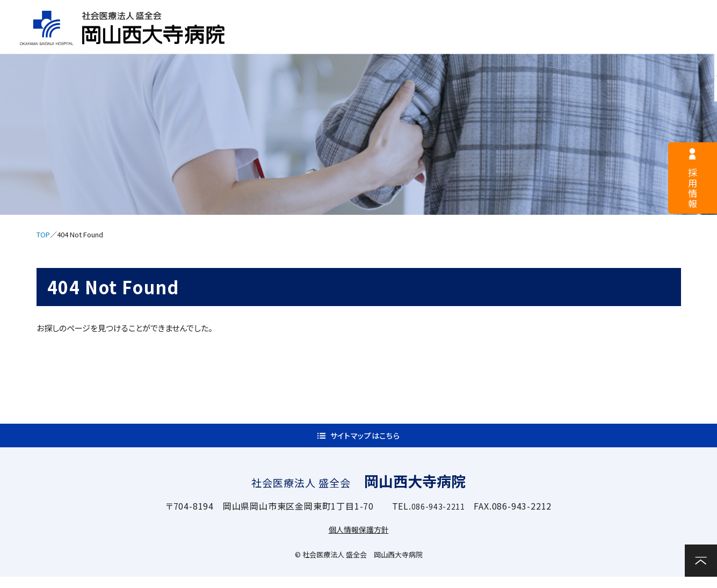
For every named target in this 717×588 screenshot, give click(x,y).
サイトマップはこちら (365, 441)
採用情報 (371, 14)
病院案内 (292, 41)
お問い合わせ (679, 40)
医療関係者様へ (476, 14)
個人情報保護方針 (359, 540)
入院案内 (447, 41)
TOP (43, 234)
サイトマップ (587, 14)
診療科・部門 (525, 41)
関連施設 (603, 41)
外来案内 (369, 41)
